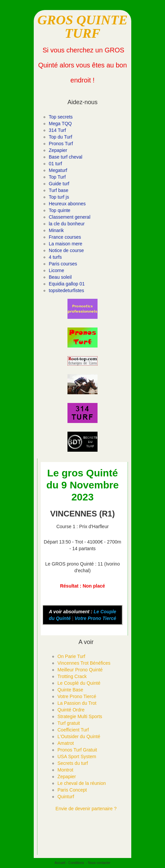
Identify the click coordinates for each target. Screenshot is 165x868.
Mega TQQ (60, 124)
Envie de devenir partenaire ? (86, 809)
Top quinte (60, 210)
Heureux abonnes (67, 204)
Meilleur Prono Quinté (80, 670)
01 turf (55, 164)
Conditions (76, 863)
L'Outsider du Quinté (79, 736)
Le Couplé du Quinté (79, 683)
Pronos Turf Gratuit (77, 750)
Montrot (65, 770)
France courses (65, 237)
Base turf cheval (65, 157)
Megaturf (58, 170)
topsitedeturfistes (66, 290)
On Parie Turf (71, 656)
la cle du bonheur (67, 224)
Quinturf (66, 797)
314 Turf (57, 130)
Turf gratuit (69, 723)
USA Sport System (77, 756)
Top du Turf (60, 137)
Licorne (56, 270)
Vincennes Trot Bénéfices (84, 663)
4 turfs (55, 257)
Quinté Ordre (71, 710)
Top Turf (57, 177)
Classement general (70, 217)
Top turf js (59, 197)
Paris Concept (72, 790)
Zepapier (58, 150)
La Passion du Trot (77, 703)
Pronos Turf (61, 144)
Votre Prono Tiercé (95, 618)
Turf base (59, 190)
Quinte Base (70, 690)
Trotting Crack (72, 676)
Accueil (60, 863)
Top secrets (61, 117)
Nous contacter (99, 863)
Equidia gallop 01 (67, 284)
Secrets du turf (73, 763)
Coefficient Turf (73, 730)
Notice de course (66, 250)
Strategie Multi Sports (80, 716)
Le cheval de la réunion (82, 783)
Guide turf (59, 184)
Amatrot (66, 743)
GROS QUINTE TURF (82, 27)
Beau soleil (60, 277)
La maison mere (65, 244)
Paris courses (63, 264)
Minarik (56, 230)
